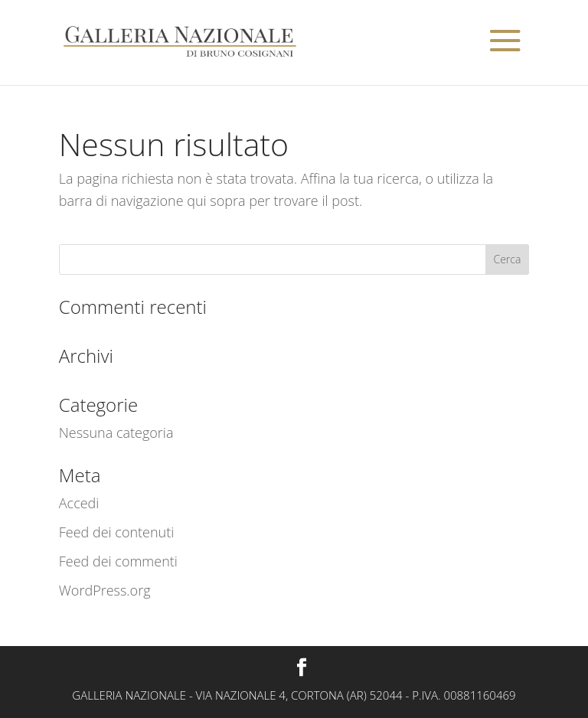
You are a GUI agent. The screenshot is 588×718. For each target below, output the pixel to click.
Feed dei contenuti (117, 532)
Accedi (79, 503)
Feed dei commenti (118, 561)
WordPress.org (105, 590)
